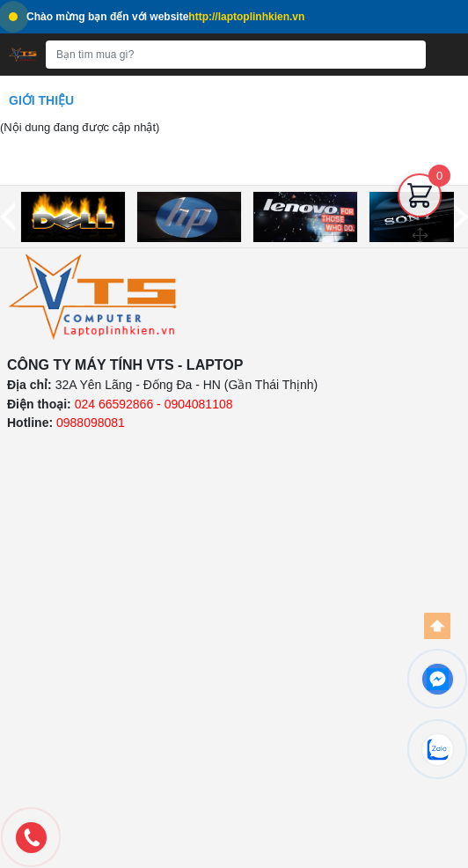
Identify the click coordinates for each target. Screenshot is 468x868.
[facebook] (437, 679)
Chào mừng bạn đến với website (157, 17)
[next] (461, 217)
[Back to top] (437, 626)
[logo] (93, 297)
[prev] (7, 217)
